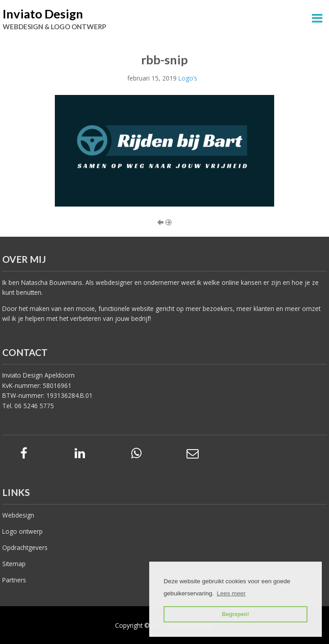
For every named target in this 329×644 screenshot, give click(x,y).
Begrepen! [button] (236, 614)
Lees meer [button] (231, 593)
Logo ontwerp (22, 531)
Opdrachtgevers (25, 547)
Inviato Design (43, 14)
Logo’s (188, 78)
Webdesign (18, 515)
